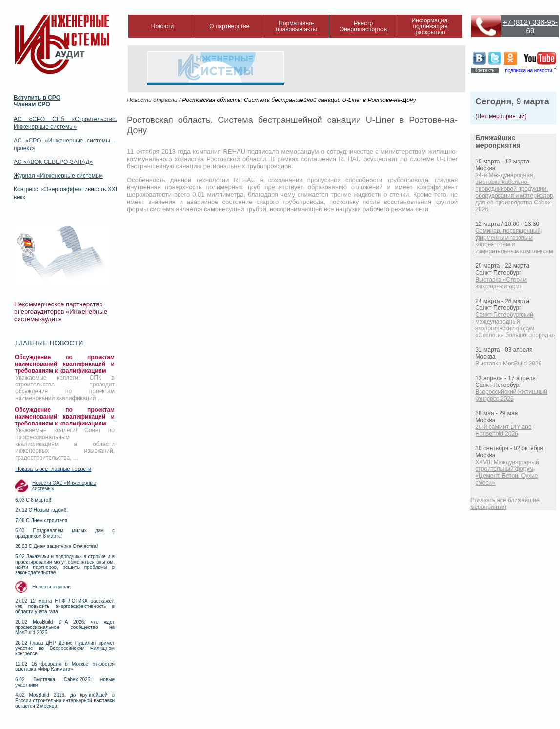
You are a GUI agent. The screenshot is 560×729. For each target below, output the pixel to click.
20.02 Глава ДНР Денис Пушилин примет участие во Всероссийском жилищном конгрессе (65, 648)
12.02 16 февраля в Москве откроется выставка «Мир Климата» (65, 667)
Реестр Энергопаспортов (363, 26)
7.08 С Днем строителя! (42, 520)
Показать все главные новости (53, 469)
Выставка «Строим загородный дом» (501, 283)
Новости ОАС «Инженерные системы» (64, 486)
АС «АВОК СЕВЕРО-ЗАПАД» (53, 162)
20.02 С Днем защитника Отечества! (56, 546)
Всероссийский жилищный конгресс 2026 (511, 395)
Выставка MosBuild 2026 (508, 364)
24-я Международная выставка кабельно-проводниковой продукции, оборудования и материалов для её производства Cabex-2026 (514, 192)
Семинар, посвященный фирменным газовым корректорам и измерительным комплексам (514, 241)
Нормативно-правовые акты (297, 26)
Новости (162, 26)
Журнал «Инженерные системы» (58, 176)
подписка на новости (528, 71)
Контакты (485, 71)
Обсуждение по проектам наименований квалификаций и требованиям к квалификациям (65, 364)
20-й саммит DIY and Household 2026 (503, 430)
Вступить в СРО (37, 98)
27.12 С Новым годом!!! (41, 510)
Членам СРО (32, 104)
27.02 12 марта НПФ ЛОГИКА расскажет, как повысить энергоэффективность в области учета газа (65, 606)
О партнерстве (229, 26)
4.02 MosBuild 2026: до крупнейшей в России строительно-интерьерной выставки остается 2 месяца (65, 700)
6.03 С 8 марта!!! (34, 500)
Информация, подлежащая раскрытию (430, 26)
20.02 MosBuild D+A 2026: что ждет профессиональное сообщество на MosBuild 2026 (65, 627)
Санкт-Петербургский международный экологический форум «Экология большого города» (515, 325)
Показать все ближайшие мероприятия (505, 504)
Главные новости (49, 343)
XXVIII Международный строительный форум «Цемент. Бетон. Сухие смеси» (507, 472)
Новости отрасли (51, 587)
